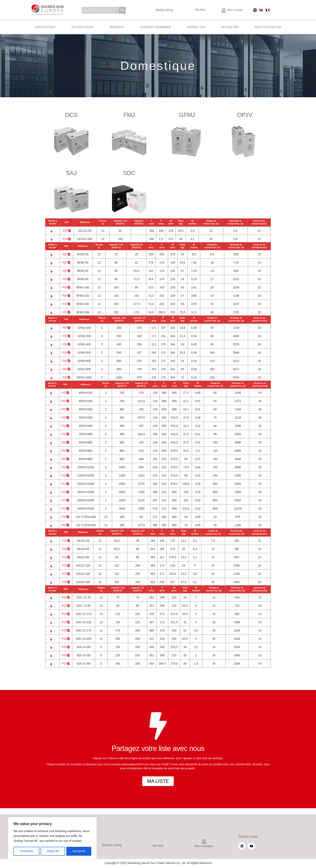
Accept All (79, 851)
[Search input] (101, 10)
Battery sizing (164, 10)
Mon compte (235, 10)
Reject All (53, 851)
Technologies (83, 27)
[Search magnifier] (122, 10)
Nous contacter (268, 27)
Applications (45, 27)
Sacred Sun (196, 27)
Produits (117, 27)
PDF (67, 231)
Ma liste (200, 10)
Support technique (155, 27)
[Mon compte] (204, 842)
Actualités (230, 27)
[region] (52, 839)
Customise (26, 851)
